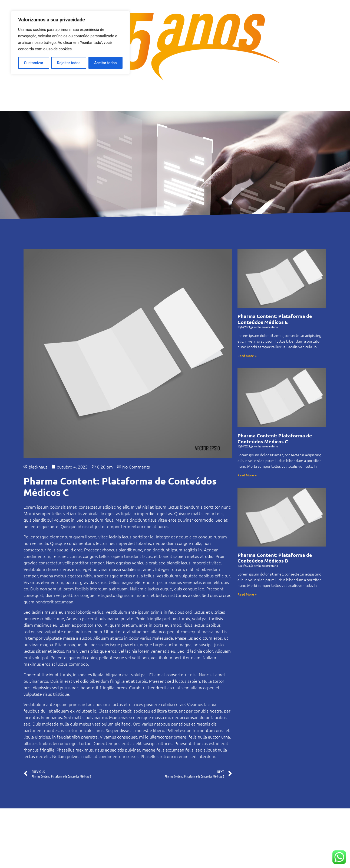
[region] (70, 43)
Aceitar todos (105, 63)
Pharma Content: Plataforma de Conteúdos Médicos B (275, 558)
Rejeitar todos (69, 63)
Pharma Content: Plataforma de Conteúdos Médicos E (275, 319)
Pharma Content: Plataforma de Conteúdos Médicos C (275, 438)
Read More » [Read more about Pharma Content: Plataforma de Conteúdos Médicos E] (247, 356)
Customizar (34, 63)
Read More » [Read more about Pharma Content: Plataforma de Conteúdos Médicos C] (247, 475)
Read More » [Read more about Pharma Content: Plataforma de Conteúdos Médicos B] (247, 594)
